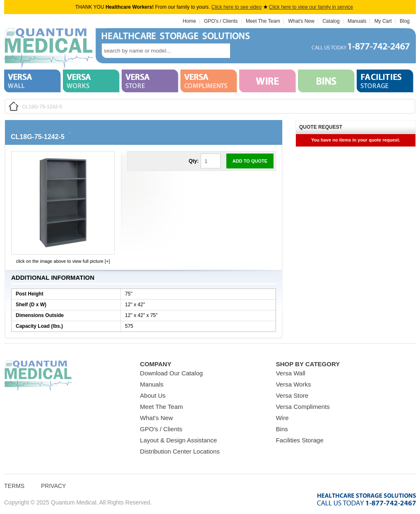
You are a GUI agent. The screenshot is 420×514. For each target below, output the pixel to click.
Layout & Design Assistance (178, 440)
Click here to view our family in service (311, 7)
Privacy (53, 486)
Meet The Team (263, 21)
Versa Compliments (303, 407)
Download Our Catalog (171, 373)
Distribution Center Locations (180, 451)
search (242, 51)
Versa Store (292, 395)
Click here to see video (236, 7)
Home (190, 21)
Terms (14, 486)
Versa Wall (291, 373)
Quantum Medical (38, 376)
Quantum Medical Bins (49, 49)
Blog (405, 21)
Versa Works (294, 384)
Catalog (331, 21)
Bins (282, 429)
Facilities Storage (300, 440)
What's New (301, 21)
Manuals (357, 21)
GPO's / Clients (221, 21)
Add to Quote (250, 161)
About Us (153, 395)
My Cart (383, 21)
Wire (282, 418)
